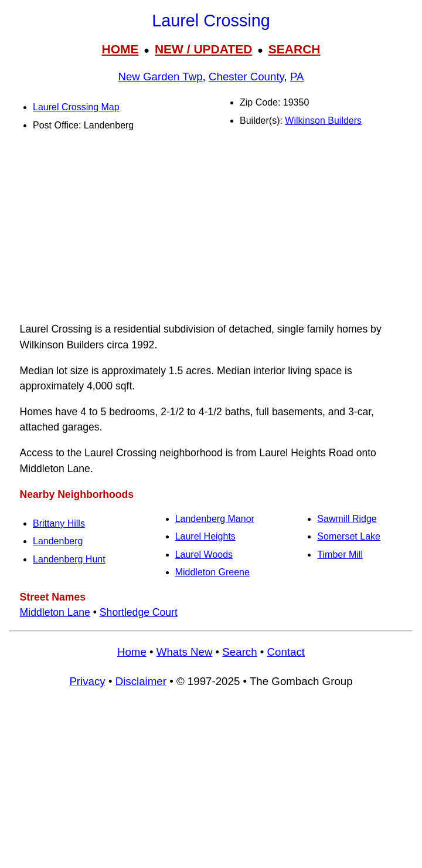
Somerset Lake (349, 536)
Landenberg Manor (215, 519)
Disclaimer (141, 681)
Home (132, 652)
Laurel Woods (204, 555)
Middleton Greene (212, 572)
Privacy (87, 681)
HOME (120, 49)
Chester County (246, 77)
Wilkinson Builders (323, 121)
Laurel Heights (205, 536)
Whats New (185, 652)
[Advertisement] (211, 229)
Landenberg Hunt (69, 559)
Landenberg (58, 541)
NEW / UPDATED (203, 49)
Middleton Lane (55, 612)
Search (239, 652)
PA (297, 77)
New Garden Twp (160, 77)
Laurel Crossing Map (76, 107)
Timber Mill (340, 555)
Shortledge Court (139, 612)
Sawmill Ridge (347, 519)
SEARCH (295, 49)
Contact (286, 652)
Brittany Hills (59, 523)
